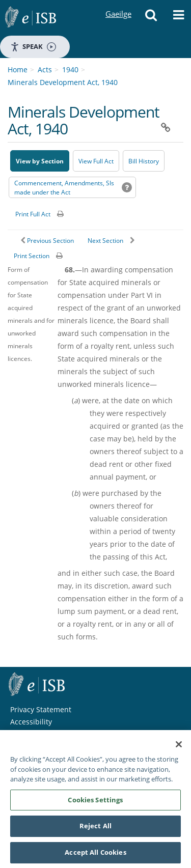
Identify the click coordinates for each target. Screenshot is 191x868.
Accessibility (31, 722)
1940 (70, 69)
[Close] (179, 747)
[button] (151, 18)
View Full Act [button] (96, 161)
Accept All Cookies (95, 855)
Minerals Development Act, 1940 (63, 82)
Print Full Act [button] (33, 214)
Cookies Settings (95, 802)
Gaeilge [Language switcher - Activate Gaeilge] (118, 4)
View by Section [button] (40, 161)
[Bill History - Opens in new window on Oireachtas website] (144, 161)
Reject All (95, 828)
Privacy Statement (41, 709)
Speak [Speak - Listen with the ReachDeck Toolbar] (33, 47)
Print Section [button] (32, 256)
